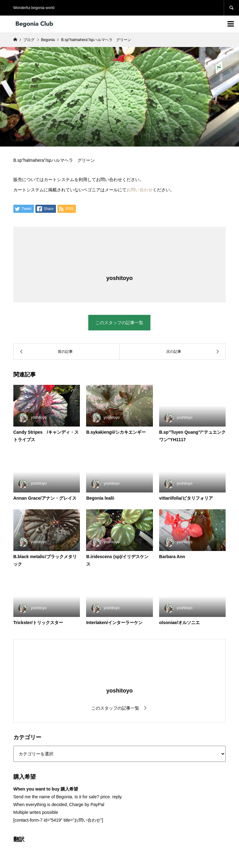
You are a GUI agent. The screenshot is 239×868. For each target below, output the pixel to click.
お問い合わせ (140, 190)
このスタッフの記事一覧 (119, 323)
